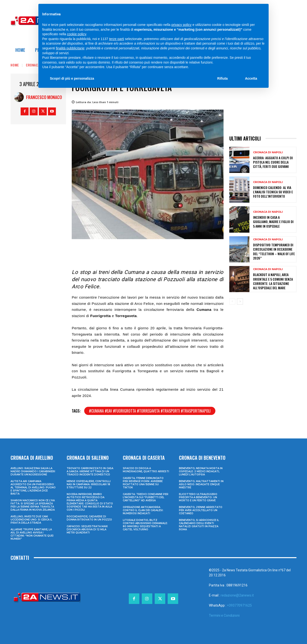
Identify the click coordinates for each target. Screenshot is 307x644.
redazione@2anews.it (237, 595)
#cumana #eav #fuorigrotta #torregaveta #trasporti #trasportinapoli (150, 411)
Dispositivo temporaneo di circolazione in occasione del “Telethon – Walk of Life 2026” (274, 251)
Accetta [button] (251, 78)
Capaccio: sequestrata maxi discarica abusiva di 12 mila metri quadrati (87, 529)
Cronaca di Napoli (268, 152)
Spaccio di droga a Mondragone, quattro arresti (146, 470)
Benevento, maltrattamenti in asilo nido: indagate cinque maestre (201, 484)
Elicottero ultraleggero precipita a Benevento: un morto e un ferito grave (198, 497)
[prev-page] (232, 301)
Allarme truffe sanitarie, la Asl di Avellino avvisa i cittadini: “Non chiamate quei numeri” (32, 534)
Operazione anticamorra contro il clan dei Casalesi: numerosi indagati (143, 510)
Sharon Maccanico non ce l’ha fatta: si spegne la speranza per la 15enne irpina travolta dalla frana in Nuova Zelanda (33, 505)
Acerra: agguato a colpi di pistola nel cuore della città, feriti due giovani (273, 162)
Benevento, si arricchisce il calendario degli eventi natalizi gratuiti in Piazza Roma (199, 525)
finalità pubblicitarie (70, 48)
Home (15, 65)
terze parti (117, 39)
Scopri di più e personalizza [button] (72, 78)
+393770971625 (239, 605)
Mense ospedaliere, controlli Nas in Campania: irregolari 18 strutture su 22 (89, 484)
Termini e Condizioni (224, 615)
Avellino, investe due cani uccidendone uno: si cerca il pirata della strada (31, 520)
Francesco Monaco (44, 97)
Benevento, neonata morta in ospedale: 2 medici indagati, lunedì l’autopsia (201, 471)
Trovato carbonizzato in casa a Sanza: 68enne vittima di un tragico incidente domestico (90, 471)
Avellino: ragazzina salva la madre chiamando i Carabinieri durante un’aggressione (33, 471)
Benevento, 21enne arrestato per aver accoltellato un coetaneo (201, 510)
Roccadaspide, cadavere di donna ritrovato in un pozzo (89, 518)
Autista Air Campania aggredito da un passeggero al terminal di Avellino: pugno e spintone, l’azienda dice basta (33, 487)
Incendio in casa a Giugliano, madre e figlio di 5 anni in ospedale (273, 222)
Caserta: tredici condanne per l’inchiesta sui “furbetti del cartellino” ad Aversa (146, 497)
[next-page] (240, 301)
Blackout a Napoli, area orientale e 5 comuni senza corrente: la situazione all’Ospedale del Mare (273, 281)
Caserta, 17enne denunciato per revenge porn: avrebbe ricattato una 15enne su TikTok (143, 483)
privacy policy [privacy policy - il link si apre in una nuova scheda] (182, 25)
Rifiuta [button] (223, 78)
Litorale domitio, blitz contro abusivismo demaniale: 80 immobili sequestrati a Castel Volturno (145, 525)
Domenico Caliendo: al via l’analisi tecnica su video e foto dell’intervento (273, 192)
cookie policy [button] (77, 34)
